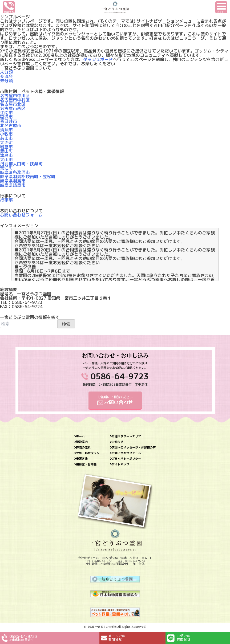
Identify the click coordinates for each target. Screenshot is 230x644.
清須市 (6, 130)
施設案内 (82, 442)
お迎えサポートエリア (126, 436)
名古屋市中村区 (15, 100)
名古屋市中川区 (15, 96)
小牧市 (6, 134)
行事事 (6, 200)
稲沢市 (6, 117)
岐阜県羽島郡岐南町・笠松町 (28, 177)
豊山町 (6, 151)
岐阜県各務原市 (15, 172)
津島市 (6, 155)
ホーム (80, 436)
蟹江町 (6, 168)
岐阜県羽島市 (13, 181)
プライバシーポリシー (126, 459)
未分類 (6, 72)
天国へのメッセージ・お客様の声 (134, 448)
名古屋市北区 (13, 104)
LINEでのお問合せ (184, 638)
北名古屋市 (11, 125)
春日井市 (9, 121)
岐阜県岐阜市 (13, 185)
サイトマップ (120, 464)
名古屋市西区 (13, 108)
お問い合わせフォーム (21, 215)
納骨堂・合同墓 (86, 464)
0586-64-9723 (120, 376)
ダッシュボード (98, 59)
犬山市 (6, 160)
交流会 (6, 76)
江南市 (6, 113)
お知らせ (118, 442)
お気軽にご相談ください (115, 400)
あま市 (6, 138)
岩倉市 (6, 147)
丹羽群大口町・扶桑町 (21, 164)
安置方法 (82, 459)
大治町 (6, 142)
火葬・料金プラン (88, 453)
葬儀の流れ (83, 448)
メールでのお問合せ (117, 638)
